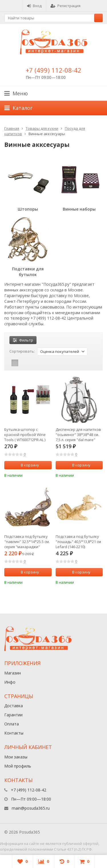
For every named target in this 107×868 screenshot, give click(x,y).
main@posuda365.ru (31, 808)
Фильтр (23, 340)
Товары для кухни (42, 128)
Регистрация (65, 6)
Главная (12, 128)
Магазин (13, 673)
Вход (34, 6)
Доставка (14, 706)
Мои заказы (16, 757)
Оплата (12, 724)
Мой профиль (18, 766)
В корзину (27, 465)
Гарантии (13, 715)
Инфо (10, 682)
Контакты (14, 733)
